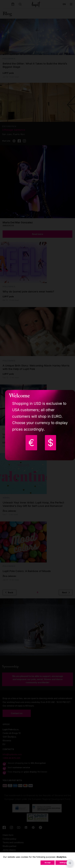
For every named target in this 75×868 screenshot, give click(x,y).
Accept (48, 863)
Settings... (64, 863)
